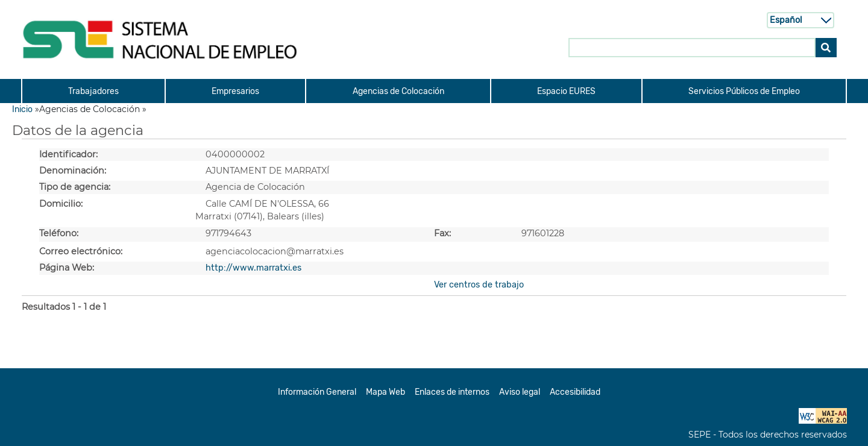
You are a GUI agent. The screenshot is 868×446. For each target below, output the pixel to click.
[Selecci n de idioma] (800, 20)
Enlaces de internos (452, 392)
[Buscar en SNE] (692, 47)
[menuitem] (93, 91)
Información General (317, 392)
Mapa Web (385, 392)
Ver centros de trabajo (479, 285)
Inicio (22, 109)
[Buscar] (826, 47)
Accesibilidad (575, 392)
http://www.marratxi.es (253, 268)
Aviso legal (520, 392)
